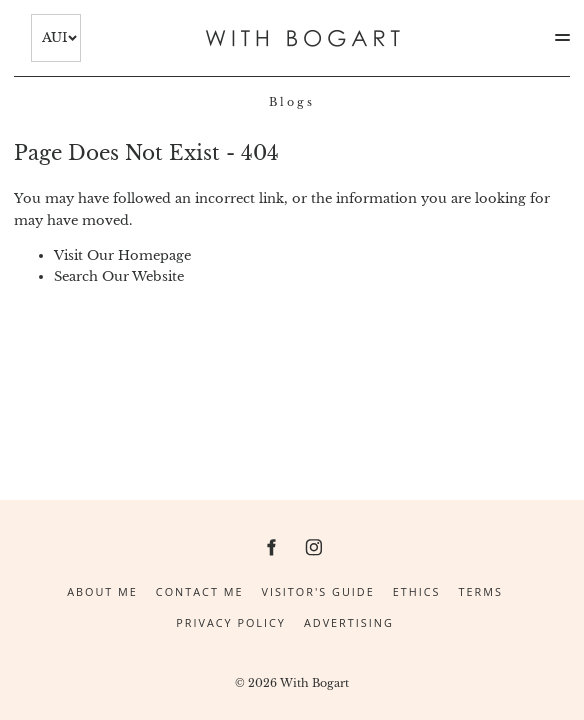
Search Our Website (119, 276)
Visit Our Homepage (122, 255)
